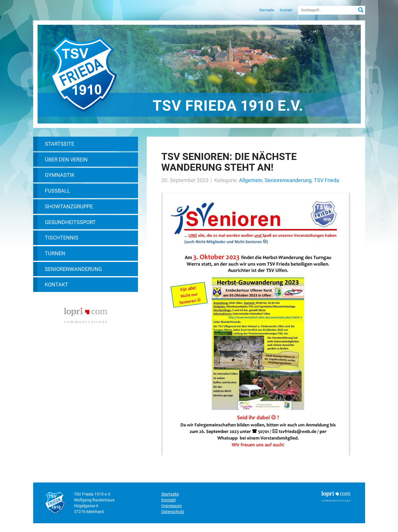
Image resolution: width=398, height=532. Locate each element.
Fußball (58, 191)
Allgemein (251, 180)
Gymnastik (60, 175)
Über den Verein (66, 160)
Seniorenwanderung (73, 269)
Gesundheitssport (70, 222)
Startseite (267, 10)
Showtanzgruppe (69, 206)
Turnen (55, 253)
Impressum (171, 506)
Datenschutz (173, 512)
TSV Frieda (327, 180)
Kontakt (286, 10)
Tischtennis (62, 238)
